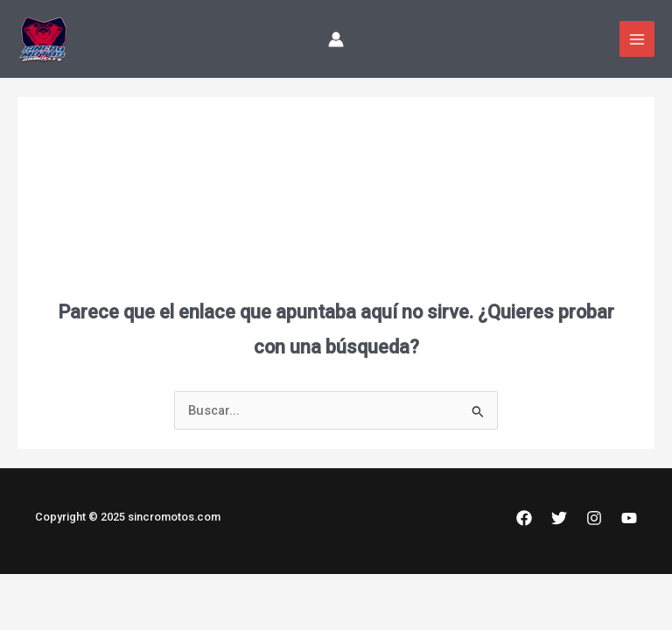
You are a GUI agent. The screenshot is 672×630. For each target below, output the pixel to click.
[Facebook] (524, 518)
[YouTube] (629, 518)
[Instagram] (594, 518)
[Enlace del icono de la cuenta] (336, 39)
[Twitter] (559, 518)
